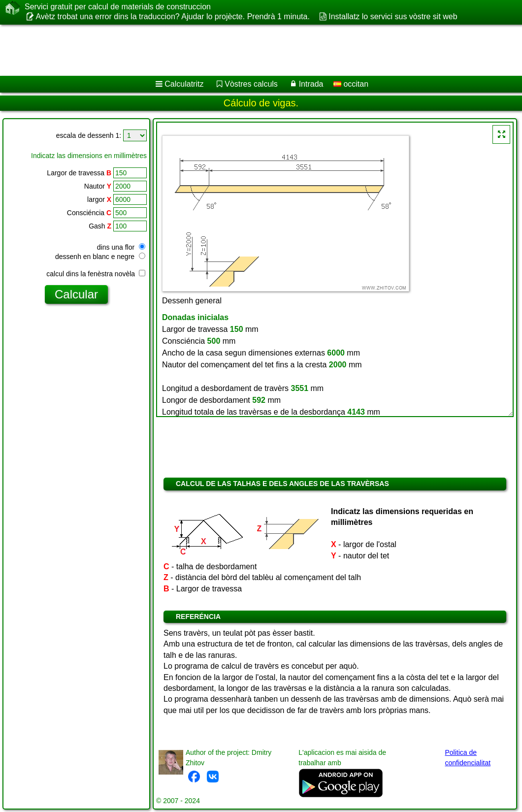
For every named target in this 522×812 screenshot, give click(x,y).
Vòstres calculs (251, 84)
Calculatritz (184, 84)
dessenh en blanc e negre (100, 257)
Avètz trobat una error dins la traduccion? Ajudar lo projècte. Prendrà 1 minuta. (172, 16)
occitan (351, 84)
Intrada (311, 84)
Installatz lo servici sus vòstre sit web (393, 16)
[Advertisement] (251, 50)
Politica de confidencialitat (468, 758)
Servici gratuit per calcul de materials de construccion (118, 7)
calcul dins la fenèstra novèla (96, 274)
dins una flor (121, 247)
